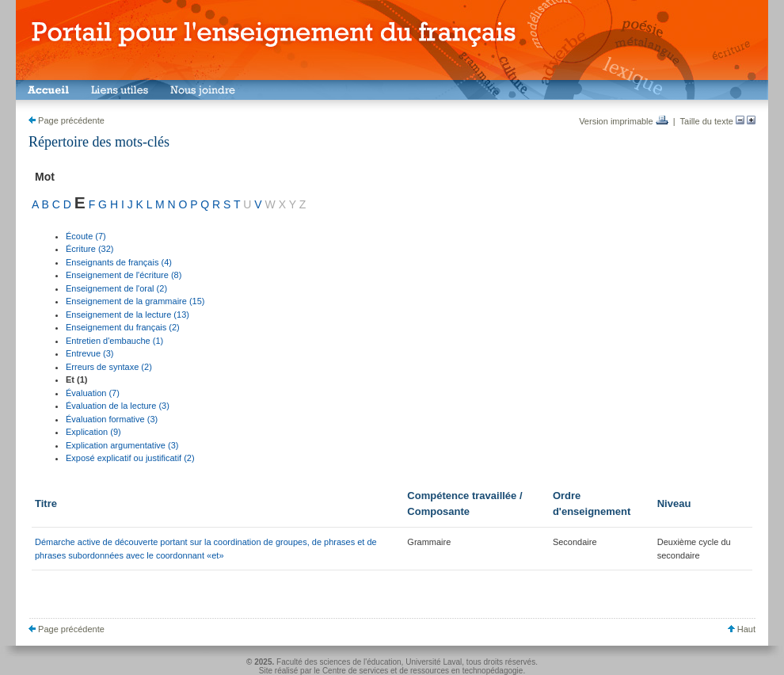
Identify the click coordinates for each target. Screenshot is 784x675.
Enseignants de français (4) (119, 262)
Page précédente (67, 120)
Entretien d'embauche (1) (114, 341)
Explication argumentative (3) (122, 445)
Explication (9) (93, 432)
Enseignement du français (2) (123, 327)
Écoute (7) (86, 236)
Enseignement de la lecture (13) (127, 315)
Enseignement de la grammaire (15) (135, 301)
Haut (742, 629)
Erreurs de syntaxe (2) (109, 367)
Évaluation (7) (93, 393)
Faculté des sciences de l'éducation (339, 662)
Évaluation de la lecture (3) (118, 406)
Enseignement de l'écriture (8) (124, 275)
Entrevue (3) (90, 353)
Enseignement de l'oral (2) (116, 288)
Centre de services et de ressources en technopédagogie (423, 671)
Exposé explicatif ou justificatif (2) (130, 458)
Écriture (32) (90, 249)
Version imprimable (624, 121)
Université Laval (434, 662)
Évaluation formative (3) (112, 419)
